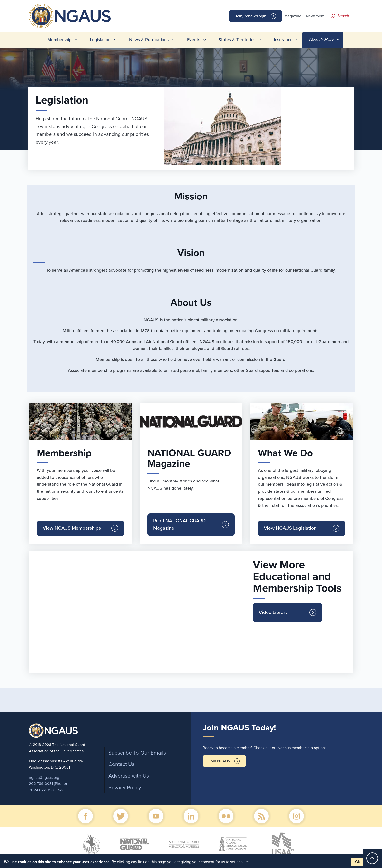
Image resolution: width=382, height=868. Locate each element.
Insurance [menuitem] (283, 40)
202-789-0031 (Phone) (48, 784)
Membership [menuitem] (59, 40)
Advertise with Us (129, 776)
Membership (64, 453)
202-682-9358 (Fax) (46, 790)
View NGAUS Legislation (290, 528)
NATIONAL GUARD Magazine (189, 458)
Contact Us (121, 764)
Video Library (273, 613)
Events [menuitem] (194, 40)
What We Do (285, 453)
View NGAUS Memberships (72, 528)
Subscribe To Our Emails (137, 753)
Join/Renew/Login (251, 16)
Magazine (293, 16)
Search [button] (343, 16)
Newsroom (315, 16)
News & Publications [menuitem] (149, 40)
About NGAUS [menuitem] (321, 39)
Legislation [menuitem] (100, 40)
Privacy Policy (125, 788)
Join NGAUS (219, 761)
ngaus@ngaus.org (44, 778)
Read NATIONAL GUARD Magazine (179, 525)
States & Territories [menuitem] (237, 40)
